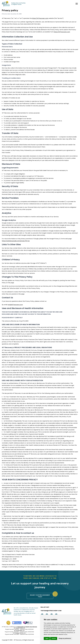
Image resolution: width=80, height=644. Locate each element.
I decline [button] (54, 638)
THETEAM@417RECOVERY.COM (51, 611)
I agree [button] (47, 638)
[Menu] (77, 4)
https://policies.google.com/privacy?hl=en (16, 241)
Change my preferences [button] (65, 638)
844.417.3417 (45, 607)
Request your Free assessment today (40, 596)
